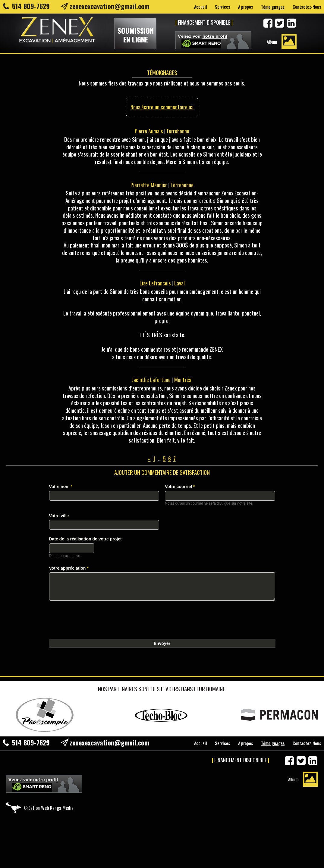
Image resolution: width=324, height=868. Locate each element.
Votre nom (61, 487)
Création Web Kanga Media (49, 808)
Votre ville (59, 516)
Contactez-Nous (307, 7)
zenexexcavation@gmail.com (109, 6)
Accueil (200, 7)
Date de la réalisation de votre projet (85, 539)
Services (222, 7)
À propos (245, 7)
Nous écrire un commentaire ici (162, 107)
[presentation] (95, 618)
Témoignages (273, 7)
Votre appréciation (69, 568)
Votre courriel (180, 487)
